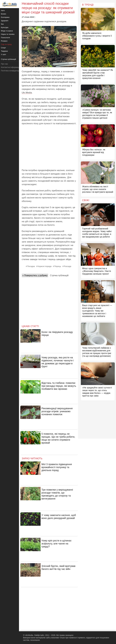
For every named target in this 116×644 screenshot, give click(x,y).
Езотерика (5, 17)
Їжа (2, 24)
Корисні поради (45, 266)
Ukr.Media (27, 93)
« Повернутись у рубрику (35, 275)
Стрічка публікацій (59, 275)
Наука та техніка (8, 34)
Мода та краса (7, 31)
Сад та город (6, 44)
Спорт (3, 48)
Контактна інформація (11, 67)
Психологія (5, 38)
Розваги (4, 41)
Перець (58, 266)
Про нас (4, 64)
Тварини (4, 51)
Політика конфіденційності (13, 71)
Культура (5, 27)
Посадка (31, 266)
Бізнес (4, 14)
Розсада (67, 266)
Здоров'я (5, 21)
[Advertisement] (49, 147)
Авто (3, 10)
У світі (3, 54)
